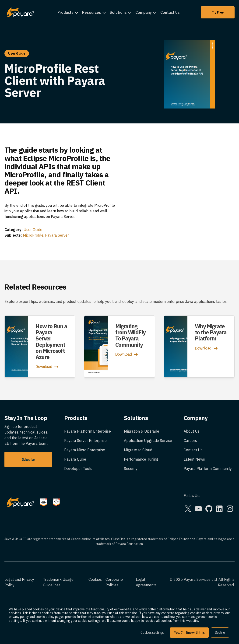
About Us (192, 431)
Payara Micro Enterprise (85, 450)
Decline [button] (220, 633)
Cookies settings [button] (152, 633)
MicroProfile (33, 235)
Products (65, 12)
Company (144, 12)
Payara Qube (75, 459)
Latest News (194, 459)
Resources (92, 12)
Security (131, 469)
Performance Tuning (141, 459)
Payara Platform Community (208, 469)
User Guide (33, 230)
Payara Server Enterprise (85, 441)
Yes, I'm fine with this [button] (189, 633)
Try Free (218, 12)
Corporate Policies (114, 582)
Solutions (118, 12)
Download (47, 367)
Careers (190, 441)
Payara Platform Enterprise (88, 431)
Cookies (95, 579)
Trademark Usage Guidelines (58, 582)
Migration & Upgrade (142, 431)
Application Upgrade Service (148, 441)
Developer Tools (78, 469)
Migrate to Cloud (138, 450)
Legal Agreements (146, 582)
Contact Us (170, 12)
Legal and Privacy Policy (19, 582)
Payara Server (57, 235)
